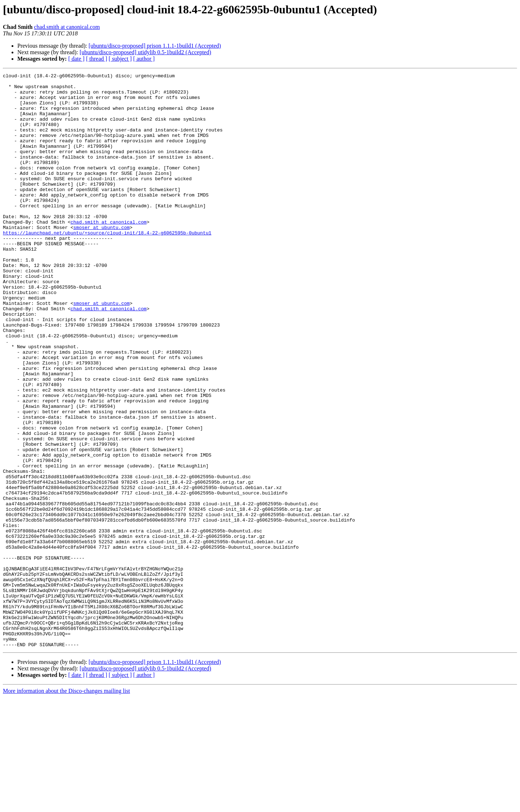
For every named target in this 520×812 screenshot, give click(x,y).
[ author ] (144, 59)
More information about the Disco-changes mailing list (66, 806)
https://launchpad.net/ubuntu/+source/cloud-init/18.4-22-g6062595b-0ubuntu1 (107, 265)
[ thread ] (97, 59)
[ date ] (76, 59)
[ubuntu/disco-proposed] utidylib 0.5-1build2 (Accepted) (145, 52)
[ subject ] (120, 59)
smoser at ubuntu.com (101, 259)
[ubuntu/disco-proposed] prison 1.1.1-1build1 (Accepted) (155, 46)
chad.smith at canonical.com (67, 27)
